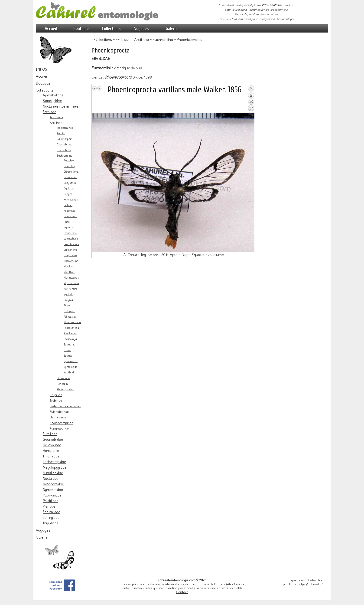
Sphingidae (51, 518)
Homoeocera (70, 216)
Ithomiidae (51, 456)
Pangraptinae (59, 428)
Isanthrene (70, 233)
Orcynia (68, 300)
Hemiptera (51, 451)
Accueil (51, 28)
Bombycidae (52, 101)
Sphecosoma (71, 361)
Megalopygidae (55, 467)
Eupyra (68, 194)
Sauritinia (69, 345)
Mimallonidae (53, 473)
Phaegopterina (65, 389)
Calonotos (69, 166)
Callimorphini (65, 139)
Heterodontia (71, 200)
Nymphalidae (53, 490)
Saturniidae (51, 512)
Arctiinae (56, 123)
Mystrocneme (71, 283)
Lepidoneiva (70, 250)
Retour (251, 99)
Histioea (68, 205)
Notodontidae (53, 484)
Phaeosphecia (71, 328)
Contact (182, 592)
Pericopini (63, 384)
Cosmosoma (70, 177)
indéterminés (65, 128)
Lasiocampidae (54, 462)
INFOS (41, 69)
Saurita (68, 356)
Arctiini (61, 133)
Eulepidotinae (59, 412)
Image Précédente (95, 88)
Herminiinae (58, 417)
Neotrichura (70, 289)
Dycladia (69, 189)
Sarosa (67, 350)
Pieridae (49, 506)
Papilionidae (52, 495)
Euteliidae (50, 434)
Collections (111, 28)
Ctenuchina (64, 150)
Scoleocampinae (61, 423)
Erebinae (56, 401)
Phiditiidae (50, 501)
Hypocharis (70, 228)
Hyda (67, 222)
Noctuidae (50, 479)
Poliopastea (70, 317)
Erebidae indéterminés (65, 406)
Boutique (81, 28)
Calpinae (56, 395)
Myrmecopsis (71, 278)
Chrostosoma (71, 172)
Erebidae (49, 112)
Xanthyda (69, 373)
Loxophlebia (70, 255)
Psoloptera (69, 311)
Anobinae (57, 117)
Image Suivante (99, 88)
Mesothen (69, 272)
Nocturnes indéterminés (60, 106)
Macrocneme (71, 261)
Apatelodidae (53, 95)
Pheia (67, 306)
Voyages (141, 28)
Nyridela (68, 294)
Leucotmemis (71, 244)
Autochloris (70, 161)
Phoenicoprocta (72, 322)
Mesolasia (69, 267)
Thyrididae (51, 523)
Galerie (172, 28)
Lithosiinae (63, 378)
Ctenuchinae (64, 145)
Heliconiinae (52, 445)
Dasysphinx (70, 183)
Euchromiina (64, 156)
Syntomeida (70, 367)
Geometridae (53, 440)
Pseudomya (70, 339)
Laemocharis (71, 239)
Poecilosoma (70, 334)
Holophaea (69, 211)
